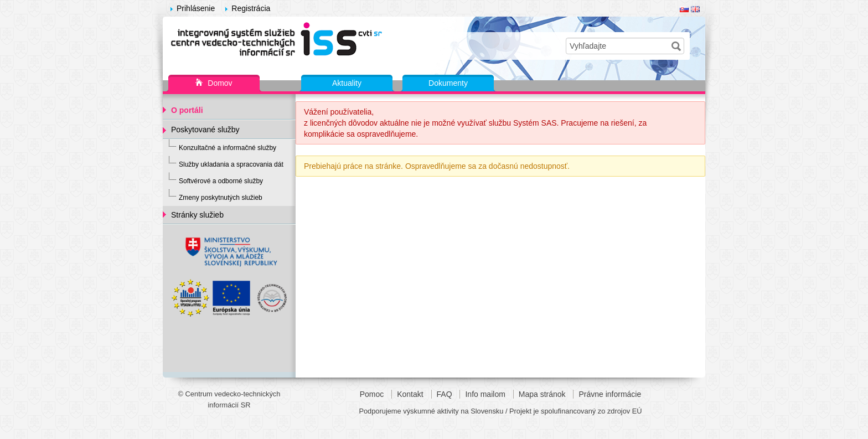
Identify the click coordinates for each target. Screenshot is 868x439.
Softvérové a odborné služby (221, 181)
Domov (214, 84)
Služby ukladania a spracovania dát (231, 164)
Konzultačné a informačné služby (228, 148)
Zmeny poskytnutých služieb (221, 198)
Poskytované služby (205, 130)
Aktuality (347, 83)
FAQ (445, 394)
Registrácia (251, 8)
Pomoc (372, 394)
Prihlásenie (196, 8)
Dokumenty (448, 83)
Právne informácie (610, 394)
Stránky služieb (197, 215)
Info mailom (485, 394)
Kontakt (410, 394)
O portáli (187, 110)
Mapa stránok (542, 394)
